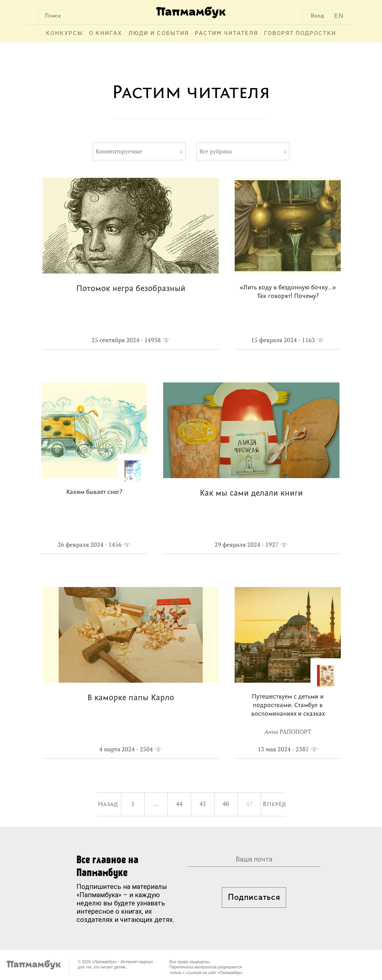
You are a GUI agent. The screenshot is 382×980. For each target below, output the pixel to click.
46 (226, 804)
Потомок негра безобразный (131, 289)
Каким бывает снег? (94, 492)
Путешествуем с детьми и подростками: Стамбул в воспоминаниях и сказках (288, 706)
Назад (108, 804)
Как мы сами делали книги (251, 493)
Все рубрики (216, 151)
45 (203, 804)
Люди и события (159, 33)
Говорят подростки (300, 33)
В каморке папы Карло (131, 698)
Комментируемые (119, 151)
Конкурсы (64, 33)
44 (179, 804)
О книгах (106, 33)
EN (339, 16)
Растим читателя (226, 33)
